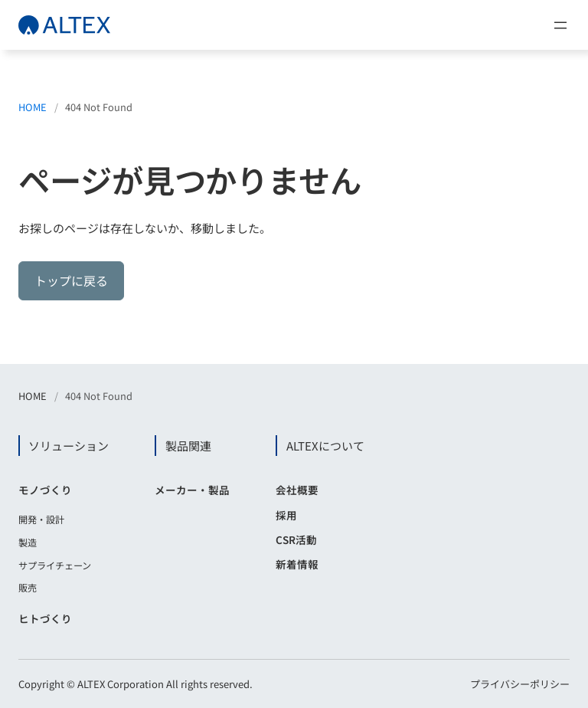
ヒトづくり (45, 618)
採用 (286, 515)
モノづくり (45, 490)
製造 (28, 542)
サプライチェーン (55, 565)
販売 (28, 588)
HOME (33, 107)
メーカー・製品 (192, 490)
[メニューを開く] (560, 25)
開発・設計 (41, 520)
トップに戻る (71, 280)
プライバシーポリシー (520, 684)
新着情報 (297, 564)
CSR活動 (296, 539)
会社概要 (297, 490)
